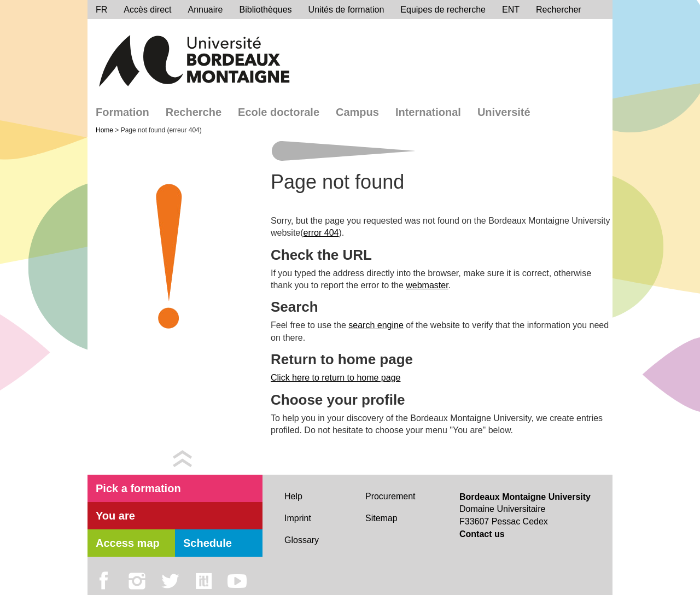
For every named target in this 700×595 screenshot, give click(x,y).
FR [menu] (101, 10)
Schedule (208, 543)
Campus (357, 112)
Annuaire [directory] (205, 10)
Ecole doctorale (279, 112)
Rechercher (559, 10)
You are (115, 516)
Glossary (302, 540)
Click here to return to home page (336, 378)
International (428, 112)
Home (105, 130)
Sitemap (381, 518)
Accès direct (147, 10)
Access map (128, 543)
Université (504, 112)
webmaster (427, 285)
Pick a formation (138, 488)
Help (293, 496)
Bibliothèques (266, 10)
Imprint (298, 518)
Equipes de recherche (443, 10)
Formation (122, 112)
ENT (511, 10)
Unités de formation (346, 10)
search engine (376, 325)
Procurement (390, 496)
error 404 (321, 233)
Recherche (194, 112)
